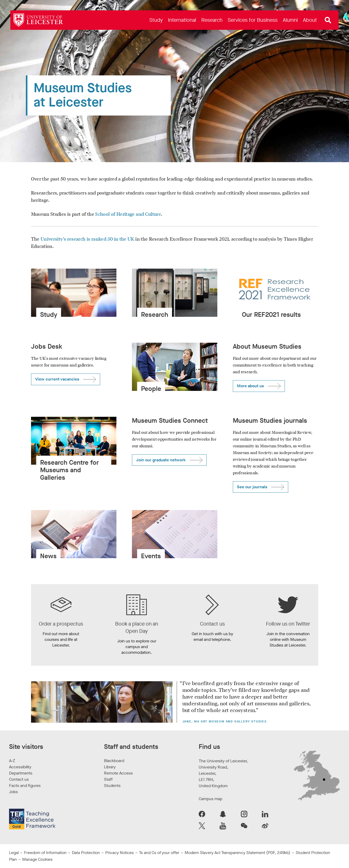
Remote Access (118, 773)
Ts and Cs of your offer (159, 853)
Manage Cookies (37, 859)
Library (110, 767)
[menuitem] (156, 20)
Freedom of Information (45, 853)
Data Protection (86, 853)
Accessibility (20, 767)
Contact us (19, 779)
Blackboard (114, 761)
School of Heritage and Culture (128, 214)
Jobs (13, 792)
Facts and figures (25, 785)
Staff (108, 779)
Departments (21, 773)
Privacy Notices (120, 853)
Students (112, 785)
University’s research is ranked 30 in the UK (87, 239)
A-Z (12, 761)
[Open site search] (328, 20)
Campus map (210, 799)
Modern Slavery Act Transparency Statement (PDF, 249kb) (237, 853)
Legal (14, 853)
